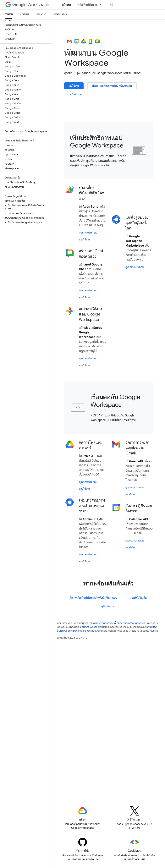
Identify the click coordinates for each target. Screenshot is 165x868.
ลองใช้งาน (84, 239)
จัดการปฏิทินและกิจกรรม (139, 508)
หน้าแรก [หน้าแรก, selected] (66, 5)
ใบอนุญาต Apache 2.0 (91, 627)
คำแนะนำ (41, 14)
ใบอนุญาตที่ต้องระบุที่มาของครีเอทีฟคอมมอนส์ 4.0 (120, 623)
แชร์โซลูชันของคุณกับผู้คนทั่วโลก (137, 223)
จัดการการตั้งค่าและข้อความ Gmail (137, 448)
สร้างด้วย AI (76, 94)
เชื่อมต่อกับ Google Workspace (115, 401)
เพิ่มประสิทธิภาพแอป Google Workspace (97, 141)
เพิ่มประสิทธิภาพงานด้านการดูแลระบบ (92, 506)
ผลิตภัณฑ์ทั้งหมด (87, 5)
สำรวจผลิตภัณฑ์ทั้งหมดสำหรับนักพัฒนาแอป (93, 598)
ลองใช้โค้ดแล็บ (139, 598)
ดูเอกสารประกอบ (88, 233)
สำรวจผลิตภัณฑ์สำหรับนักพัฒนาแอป (112, 86)
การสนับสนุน (60, 14)
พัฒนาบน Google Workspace (96, 52)
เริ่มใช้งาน (74, 86)
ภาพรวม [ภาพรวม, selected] (9, 14)
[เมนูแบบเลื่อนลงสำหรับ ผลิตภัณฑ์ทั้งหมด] (102, 5)
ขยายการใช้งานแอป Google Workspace (90, 314)
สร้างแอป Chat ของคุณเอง (91, 254)
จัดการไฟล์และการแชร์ (90, 445)
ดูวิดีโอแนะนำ (108, 606)
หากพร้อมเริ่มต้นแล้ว (108, 583)
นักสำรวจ (25, 14)
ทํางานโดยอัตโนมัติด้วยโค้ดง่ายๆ (92, 193)
